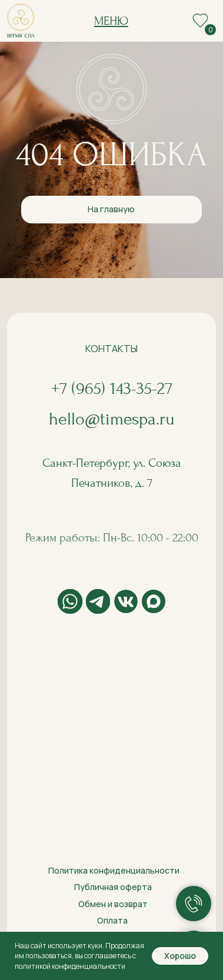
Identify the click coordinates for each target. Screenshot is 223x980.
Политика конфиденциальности (114, 870)
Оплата (112, 920)
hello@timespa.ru (112, 419)
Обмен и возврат (113, 904)
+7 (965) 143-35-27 (112, 389)
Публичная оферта (113, 887)
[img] (21, 21)
